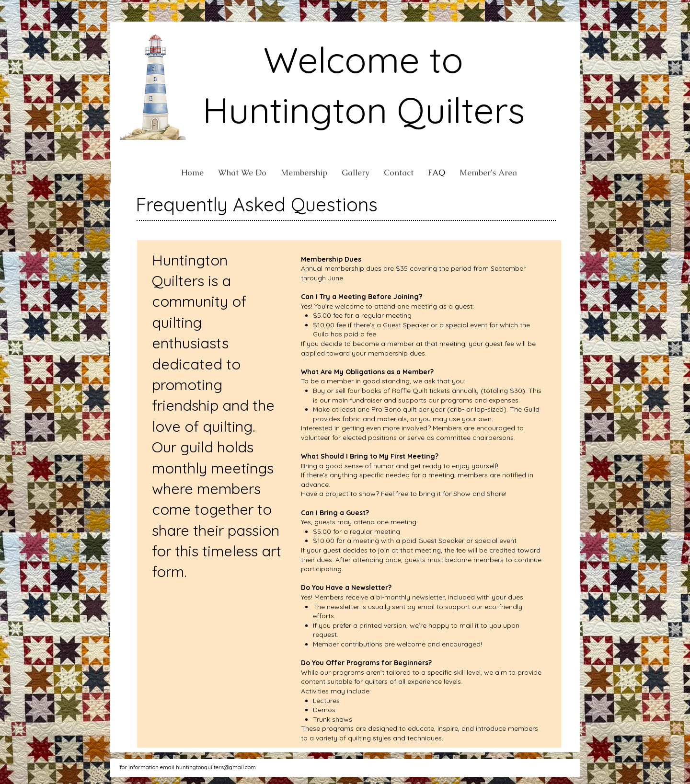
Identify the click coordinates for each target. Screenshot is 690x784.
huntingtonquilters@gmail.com (216, 767)
